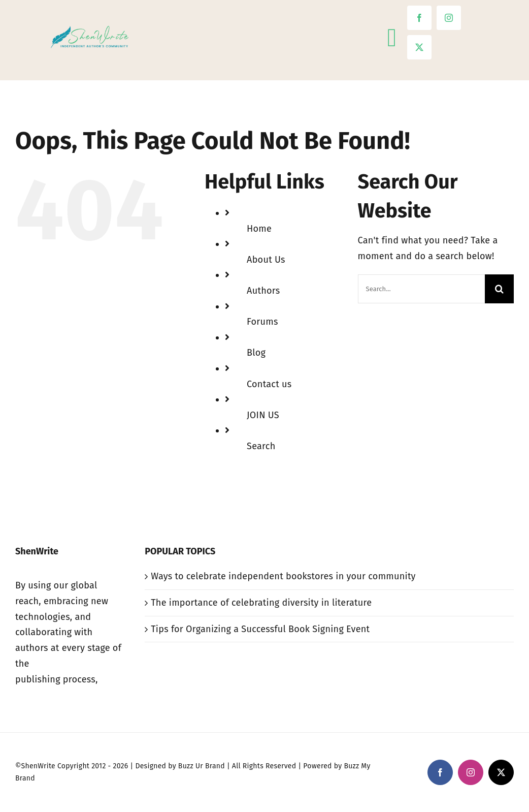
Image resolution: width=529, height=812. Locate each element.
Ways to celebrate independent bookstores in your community (283, 576)
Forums (262, 322)
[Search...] (421, 289)
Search (261, 446)
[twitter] (419, 47)
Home (259, 229)
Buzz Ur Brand (202, 766)
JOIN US (263, 415)
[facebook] (419, 18)
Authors (263, 291)
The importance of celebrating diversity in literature (261, 603)
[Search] (499, 289)
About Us (266, 260)
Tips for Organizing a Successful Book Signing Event (260, 629)
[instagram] (449, 18)
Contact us (269, 384)
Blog (256, 353)
